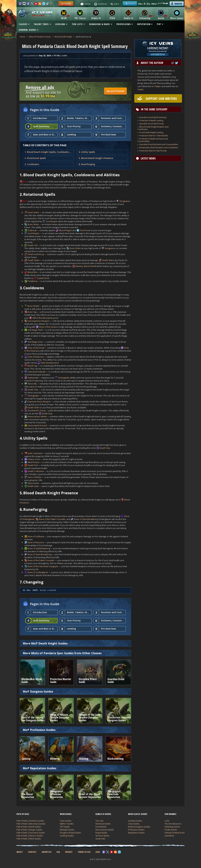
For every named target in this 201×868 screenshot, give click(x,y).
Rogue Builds (101, 833)
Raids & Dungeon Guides (139, 827)
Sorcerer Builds (102, 836)
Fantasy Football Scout (175, 833)
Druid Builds (101, 827)
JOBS (98, 852)
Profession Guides (136, 830)
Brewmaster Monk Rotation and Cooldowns (159, 148)
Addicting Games (172, 827)
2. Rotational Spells (35, 158)
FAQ (58, 852)
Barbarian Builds (103, 824)
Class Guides (66, 821)
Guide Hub (100, 839)
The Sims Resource (173, 824)
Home (22, 37)
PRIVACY (69, 852)
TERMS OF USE (84, 852)
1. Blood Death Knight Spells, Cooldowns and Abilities (48, 152)
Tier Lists (99, 821)
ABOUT (20, 852)
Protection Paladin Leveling (151, 121)
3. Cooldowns (32, 164)
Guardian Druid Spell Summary (153, 117)
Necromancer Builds (105, 830)
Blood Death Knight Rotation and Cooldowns (153, 128)
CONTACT (32, 852)
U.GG (167, 821)
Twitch (140, 89)
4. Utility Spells (87, 152)
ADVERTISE (47, 852)
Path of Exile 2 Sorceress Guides (31, 833)
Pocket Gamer (171, 830)
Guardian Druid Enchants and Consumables (159, 144)
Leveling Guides (67, 836)
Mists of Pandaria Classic (40, 37)
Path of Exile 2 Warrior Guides (30, 836)
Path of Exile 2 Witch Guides (29, 839)
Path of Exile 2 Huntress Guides (30, 821)
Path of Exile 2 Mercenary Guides (31, 824)
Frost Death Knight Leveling (151, 132)
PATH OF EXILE (23, 814)
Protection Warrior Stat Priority (153, 151)
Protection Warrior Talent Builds (154, 136)
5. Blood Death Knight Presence (96, 158)
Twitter (158, 86)
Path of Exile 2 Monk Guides (29, 827)
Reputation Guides (136, 833)
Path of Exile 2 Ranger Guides (29, 830)
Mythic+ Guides (67, 824)
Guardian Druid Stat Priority (152, 124)
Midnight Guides (67, 830)
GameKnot (169, 836)
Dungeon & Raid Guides (70, 833)
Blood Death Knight (63, 37)
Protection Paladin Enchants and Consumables (153, 140)
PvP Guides (65, 827)
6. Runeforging (87, 164)
